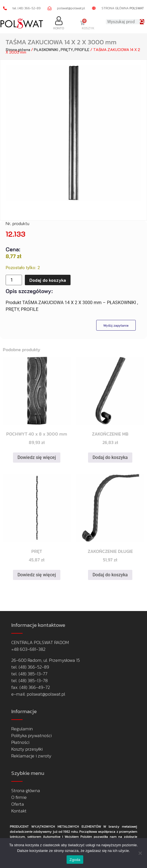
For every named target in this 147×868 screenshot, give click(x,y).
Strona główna (18, 50)
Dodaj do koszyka (48, 280)
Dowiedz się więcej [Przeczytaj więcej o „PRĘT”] (37, 575)
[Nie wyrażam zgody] (140, 853)
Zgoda (75, 860)
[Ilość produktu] (14, 280)
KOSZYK (88, 28)
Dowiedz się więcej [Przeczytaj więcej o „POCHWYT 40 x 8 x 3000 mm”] (37, 457)
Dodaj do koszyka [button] (110, 457)
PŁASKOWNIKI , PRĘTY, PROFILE (62, 50)
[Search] (142, 22)
